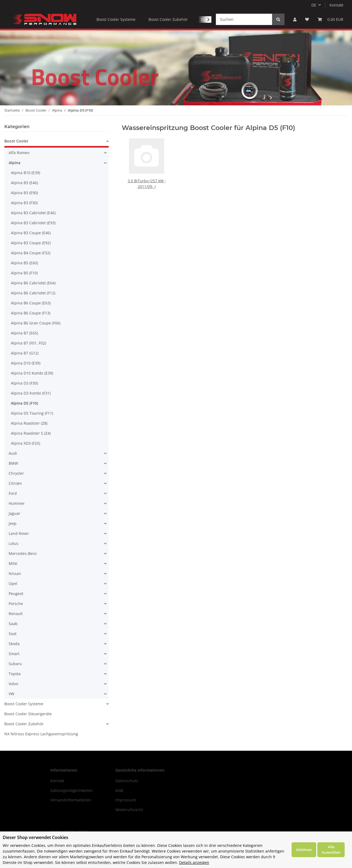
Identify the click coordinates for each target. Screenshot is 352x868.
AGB (119, 790)
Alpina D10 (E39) (26, 363)
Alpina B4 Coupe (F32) (31, 253)
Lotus (14, 543)
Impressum (126, 800)
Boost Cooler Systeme (24, 704)
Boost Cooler (16, 141)
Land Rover (19, 533)
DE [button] (314, 5)
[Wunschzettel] (307, 19)
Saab (13, 624)
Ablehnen (304, 850)
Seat (13, 634)
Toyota (15, 674)
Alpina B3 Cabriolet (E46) (33, 213)
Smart (14, 654)
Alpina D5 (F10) (24, 403)
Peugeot (16, 594)
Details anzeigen (194, 862)
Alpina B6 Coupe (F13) (31, 313)
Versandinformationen (71, 800)
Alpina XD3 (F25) (25, 443)
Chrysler (16, 473)
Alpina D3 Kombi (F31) (31, 393)
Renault (16, 614)
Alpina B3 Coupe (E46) (31, 233)
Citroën (15, 483)
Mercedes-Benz (23, 553)
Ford (13, 493)
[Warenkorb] (330, 19)
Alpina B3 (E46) (24, 183)
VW (12, 694)
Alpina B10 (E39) (25, 173)
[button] (295, 19)
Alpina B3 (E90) (24, 193)
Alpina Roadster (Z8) (29, 423)
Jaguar (14, 513)
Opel (13, 583)
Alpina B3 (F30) (24, 203)
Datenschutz (127, 781)
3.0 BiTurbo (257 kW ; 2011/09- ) (147, 182)
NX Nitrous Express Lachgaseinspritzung (41, 734)
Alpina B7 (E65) (24, 333)
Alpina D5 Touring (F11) (32, 413)
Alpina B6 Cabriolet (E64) (33, 283)
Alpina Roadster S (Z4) (31, 433)
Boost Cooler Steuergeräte (28, 714)
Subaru (15, 664)
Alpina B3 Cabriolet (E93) (33, 223)
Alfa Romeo (19, 153)
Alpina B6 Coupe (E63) (31, 303)
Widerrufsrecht (129, 810)
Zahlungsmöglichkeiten (72, 790)
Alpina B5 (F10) (24, 273)
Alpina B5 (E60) (24, 263)
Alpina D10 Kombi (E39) (32, 373)
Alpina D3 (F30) (24, 383)
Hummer (17, 503)
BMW (13, 463)
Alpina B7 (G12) (25, 353)
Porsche (16, 604)
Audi (13, 453)
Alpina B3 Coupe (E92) (31, 243)
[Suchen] (244, 19)
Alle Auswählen (331, 850)
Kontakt (336, 5)
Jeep (13, 523)
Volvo (13, 684)
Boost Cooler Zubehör (24, 724)
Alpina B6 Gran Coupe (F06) (36, 323)
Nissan (15, 573)
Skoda (14, 644)
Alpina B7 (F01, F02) (28, 343)
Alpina (14, 163)
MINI (13, 563)
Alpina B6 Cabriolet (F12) (33, 293)
